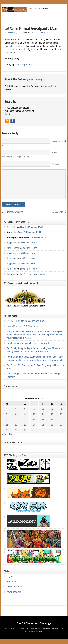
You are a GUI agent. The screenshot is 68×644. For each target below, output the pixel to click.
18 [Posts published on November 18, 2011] (43, 425)
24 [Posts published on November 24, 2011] (34, 430)
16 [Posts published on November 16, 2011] (25, 425)
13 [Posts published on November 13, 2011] (61, 420)
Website (55, 164)
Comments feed (14, 592)
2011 (18, 64)
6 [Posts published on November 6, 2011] (61, 415)
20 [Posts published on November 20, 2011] (61, 425)
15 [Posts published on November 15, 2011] (16, 425)
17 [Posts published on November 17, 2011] (34, 425)
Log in (10, 582)
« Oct (5, 440)
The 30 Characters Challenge (34, 629)
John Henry (12, 253)
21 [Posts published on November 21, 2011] (7, 430)
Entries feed (12, 587)
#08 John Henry (29, 248)
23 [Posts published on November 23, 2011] (25, 430)
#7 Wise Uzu (58, 217)
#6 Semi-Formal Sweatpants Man (31, 28)
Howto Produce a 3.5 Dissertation (23, 332)
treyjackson (12, 248)
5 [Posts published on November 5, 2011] (52, 415)
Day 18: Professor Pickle (32, 232)
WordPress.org (14, 597)
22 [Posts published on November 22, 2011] (16, 430)
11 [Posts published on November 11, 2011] (43, 420)
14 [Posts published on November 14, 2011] (7, 425)
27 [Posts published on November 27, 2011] (61, 430)
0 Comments (43, 33)
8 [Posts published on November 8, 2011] (16, 420)
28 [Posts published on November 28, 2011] (7, 435)
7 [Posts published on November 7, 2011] (7, 420)
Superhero (27, 64)
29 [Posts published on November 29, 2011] (16, 435)
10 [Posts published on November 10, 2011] (34, 420)
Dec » (12, 440)
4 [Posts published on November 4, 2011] (43, 415)
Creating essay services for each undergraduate (30, 349)
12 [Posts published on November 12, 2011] (52, 420)
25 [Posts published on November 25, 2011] (43, 430)
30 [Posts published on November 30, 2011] (25, 435)
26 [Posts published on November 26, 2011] (52, 430)
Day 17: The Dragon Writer (33, 279)
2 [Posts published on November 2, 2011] (25, 415)
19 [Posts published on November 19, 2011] (52, 425)
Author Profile (34, 80)
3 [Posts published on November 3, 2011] (34, 415)
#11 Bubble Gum (38, 243)
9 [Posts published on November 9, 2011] (25, 420)
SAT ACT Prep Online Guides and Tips (25, 326)
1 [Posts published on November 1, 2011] (16, 415)
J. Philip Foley (11, 33)
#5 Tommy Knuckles (14, 217)
